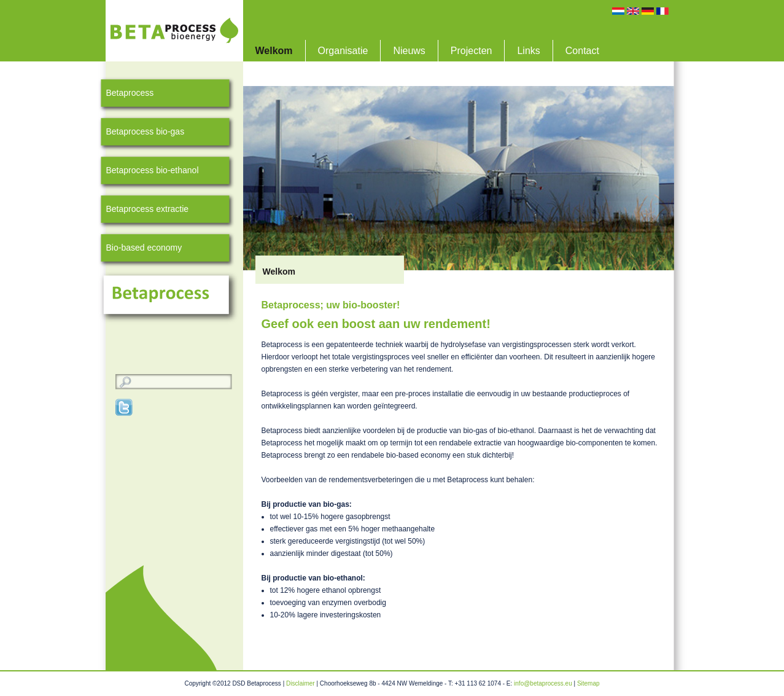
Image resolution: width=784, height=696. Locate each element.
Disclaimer (301, 683)
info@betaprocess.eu (543, 683)
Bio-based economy (144, 248)
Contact (582, 51)
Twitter (125, 407)
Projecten (472, 51)
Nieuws (409, 51)
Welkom (274, 51)
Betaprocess (130, 93)
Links (528, 51)
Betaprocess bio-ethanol (153, 170)
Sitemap (588, 683)
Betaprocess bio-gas (146, 131)
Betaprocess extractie (148, 209)
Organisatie (343, 51)
